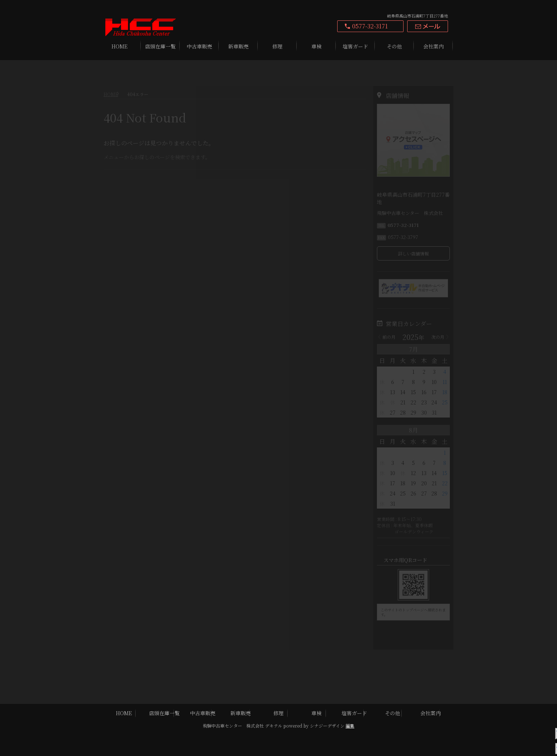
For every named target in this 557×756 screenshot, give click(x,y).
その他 (394, 46)
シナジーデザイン (327, 726)
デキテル (274, 726)
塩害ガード (355, 46)
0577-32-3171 (370, 26)
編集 (350, 726)
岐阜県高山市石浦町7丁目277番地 (418, 16)
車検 (316, 46)
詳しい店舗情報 (413, 235)
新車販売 (238, 46)
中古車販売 (199, 46)
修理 (277, 46)
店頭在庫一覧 (160, 46)
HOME (120, 46)
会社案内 (433, 46)
